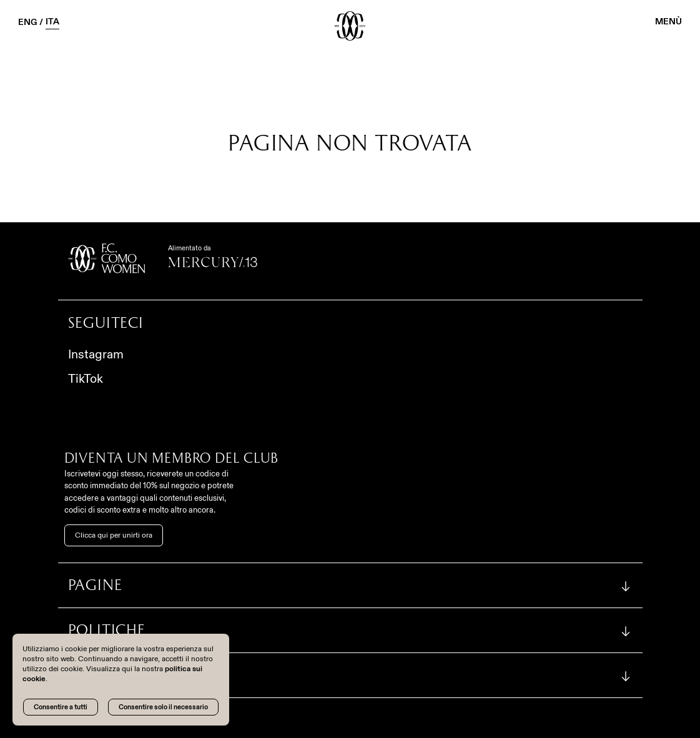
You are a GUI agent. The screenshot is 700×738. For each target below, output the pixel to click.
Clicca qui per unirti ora (114, 535)
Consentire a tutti (61, 707)
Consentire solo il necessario (163, 707)
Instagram (96, 354)
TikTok (86, 378)
